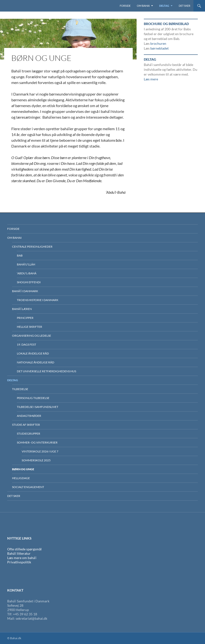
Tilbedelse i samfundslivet (38, 407)
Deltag (164, 6)
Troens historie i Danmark (38, 300)
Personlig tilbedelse (33, 398)
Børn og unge (23, 469)
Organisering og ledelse (32, 336)
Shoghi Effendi (29, 282)
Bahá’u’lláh (26, 264)
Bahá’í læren (22, 309)
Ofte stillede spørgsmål (24, 549)
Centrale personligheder (32, 247)
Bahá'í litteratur (19, 553)
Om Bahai (143, 6)
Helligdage (21, 478)
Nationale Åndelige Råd (36, 362)
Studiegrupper (29, 434)
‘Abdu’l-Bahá (27, 273)
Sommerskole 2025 (36, 460)
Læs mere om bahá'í (22, 558)
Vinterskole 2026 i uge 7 (40, 451)
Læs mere (151, 79)
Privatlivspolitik (19, 562)
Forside (125, 6)
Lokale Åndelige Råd (33, 353)
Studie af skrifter (26, 425)
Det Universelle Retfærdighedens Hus (46, 371)
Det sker (185, 6)
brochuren (158, 43)
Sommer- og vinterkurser (37, 442)
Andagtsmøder (29, 416)
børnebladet (159, 48)
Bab (20, 255)
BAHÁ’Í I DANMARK (25, 291)
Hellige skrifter (30, 327)
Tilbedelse (20, 389)
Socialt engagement (28, 487)
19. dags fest (26, 345)
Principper (25, 318)
